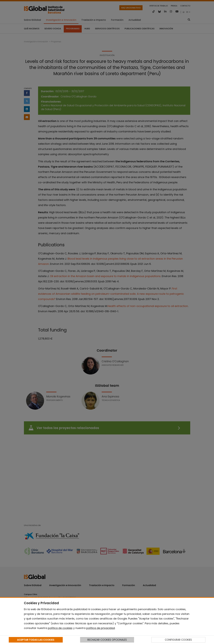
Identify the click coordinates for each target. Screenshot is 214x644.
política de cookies (60, 628)
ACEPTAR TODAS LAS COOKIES (36, 640)
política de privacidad (101, 628)
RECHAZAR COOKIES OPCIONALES (107, 640)
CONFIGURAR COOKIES (178, 640)
